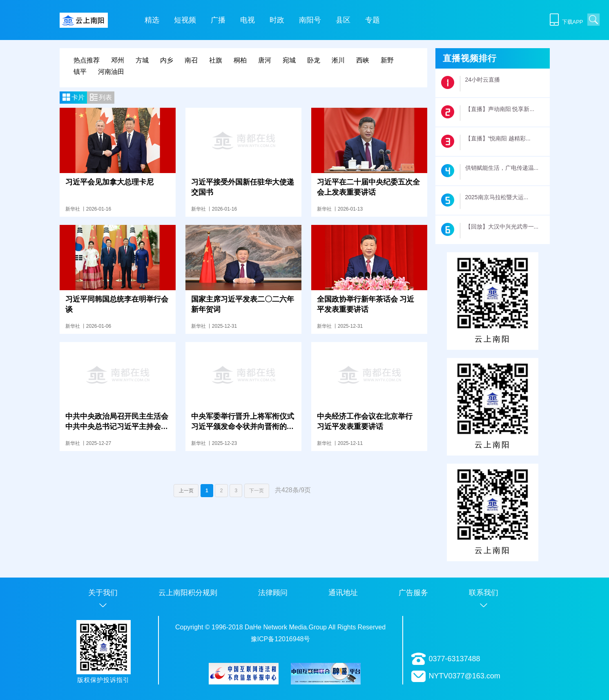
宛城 (289, 60)
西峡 (363, 60)
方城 (142, 60)
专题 (373, 20)
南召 (191, 60)
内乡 (167, 60)
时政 (277, 20)
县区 (343, 20)
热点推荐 (87, 60)
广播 (218, 20)
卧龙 (314, 60)
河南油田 (111, 72)
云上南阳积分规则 (188, 593)
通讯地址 (343, 593)
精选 (152, 20)
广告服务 (413, 593)
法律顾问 (273, 593)
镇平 (80, 72)
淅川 (338, 60)
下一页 (257, 491)
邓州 (118, 60)
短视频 (185, 20)
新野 (387, 60)
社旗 (216, 60)
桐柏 (240, 60)
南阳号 (310, 20)
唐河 (265, 60)
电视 (248, 20)
